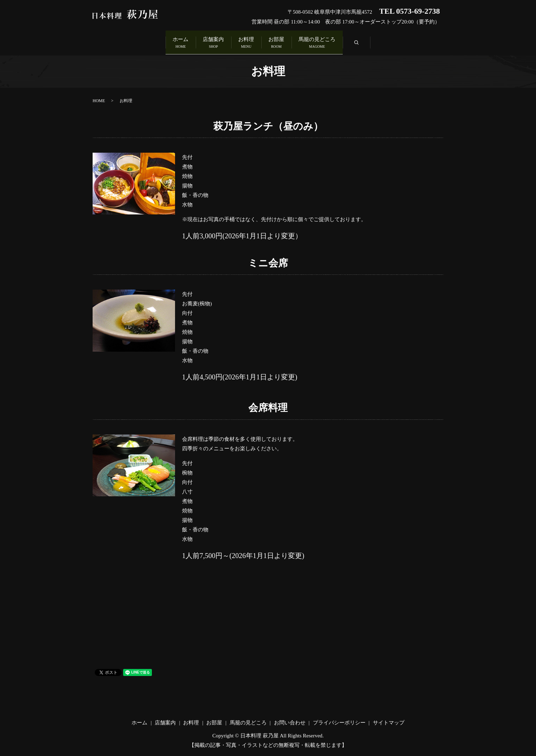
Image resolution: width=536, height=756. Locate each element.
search (397, 43)
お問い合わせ (290, 720)
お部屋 (290, 42)
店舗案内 (200, 42)
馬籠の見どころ (344, 42)
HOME (99, 98)
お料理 (246, 42)
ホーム (153, 42)
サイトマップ (389, 720)
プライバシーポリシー (339, 720)
